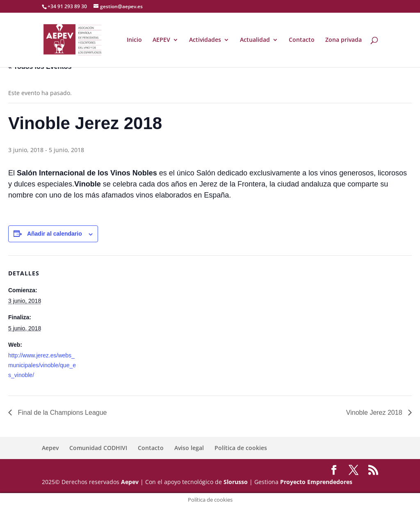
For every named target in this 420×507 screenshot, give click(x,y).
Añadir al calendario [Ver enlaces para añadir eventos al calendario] (55, 234)
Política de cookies (241, 448)
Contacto (302, 40)
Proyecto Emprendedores (316, 482)
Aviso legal (189, 448)
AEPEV (161, 40)
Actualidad (255, 40)
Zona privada (344, 40)
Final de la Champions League (61, 413)
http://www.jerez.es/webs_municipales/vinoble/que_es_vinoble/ (42, 365)
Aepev (50, 448)
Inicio (134, 40)
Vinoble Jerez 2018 (375, 413)
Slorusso (236, 482)
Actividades (205, 40)
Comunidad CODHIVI (98, 448)
